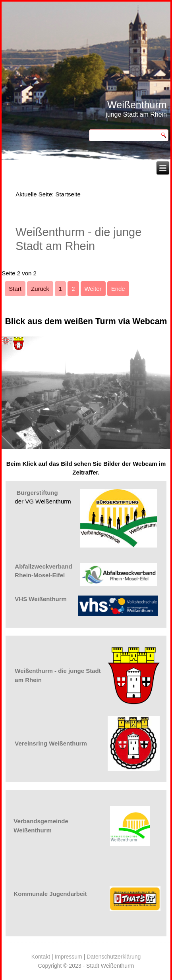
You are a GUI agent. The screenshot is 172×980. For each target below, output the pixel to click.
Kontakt (41, 957)
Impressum (69, 957)
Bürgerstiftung (37, 493)
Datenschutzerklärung (114, 957)
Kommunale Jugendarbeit (50, 894)
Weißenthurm (137, 105)
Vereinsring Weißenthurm (51, 743)
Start (15, 289)
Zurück (40, 289)
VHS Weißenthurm (41, 599)
